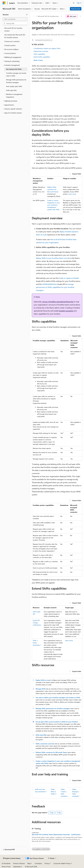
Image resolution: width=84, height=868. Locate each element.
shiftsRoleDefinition (50, 284)
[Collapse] (27, 15)
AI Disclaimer (6, 863)
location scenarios (66, 311)
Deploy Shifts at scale (43, 680)
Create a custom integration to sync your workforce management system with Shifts (54, 205)
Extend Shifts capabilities (42, 57)
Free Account (76, 9)
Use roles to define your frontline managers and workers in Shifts (58, 697)
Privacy (47, 863)
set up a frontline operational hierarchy (58, 302)
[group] (57, 791)
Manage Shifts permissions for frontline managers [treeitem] (16, 81)
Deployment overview (41, 51)
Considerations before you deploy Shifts (47, 48)
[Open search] (74, 3)
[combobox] (15, 19)
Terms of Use (6, 867)
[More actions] (80, 16)
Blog (29, 863)
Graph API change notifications (37, 623)
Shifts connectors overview (45, 744)
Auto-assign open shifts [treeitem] (14, 86)
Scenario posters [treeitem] (10, 45)
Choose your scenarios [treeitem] (12, 41)
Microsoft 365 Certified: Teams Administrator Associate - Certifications (56, 835)
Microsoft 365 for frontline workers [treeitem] (13, 29)
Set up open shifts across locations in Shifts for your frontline (57, 722)
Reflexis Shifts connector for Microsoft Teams (53, 189)
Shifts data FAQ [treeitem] (11, 90)
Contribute (38, 863)
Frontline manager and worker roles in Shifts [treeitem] (16, 74)
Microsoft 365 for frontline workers (49, 16)
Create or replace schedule (69, 278)
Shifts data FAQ (41, 735)
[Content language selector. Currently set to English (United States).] (12, 858)
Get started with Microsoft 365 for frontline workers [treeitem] (15, 36)
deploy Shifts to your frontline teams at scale (53, 258)
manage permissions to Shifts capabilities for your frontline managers (55, 287)
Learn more (72, 194)
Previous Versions (19, 863)
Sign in (79, 3)
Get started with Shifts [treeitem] (14, 69)
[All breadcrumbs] (34, 16)
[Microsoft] (4, 3)
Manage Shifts (41, 689)
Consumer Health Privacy (62, 863)
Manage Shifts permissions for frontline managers (53, 708)
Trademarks (17, 867)
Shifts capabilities (39, 54)
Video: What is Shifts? (53, 792)
